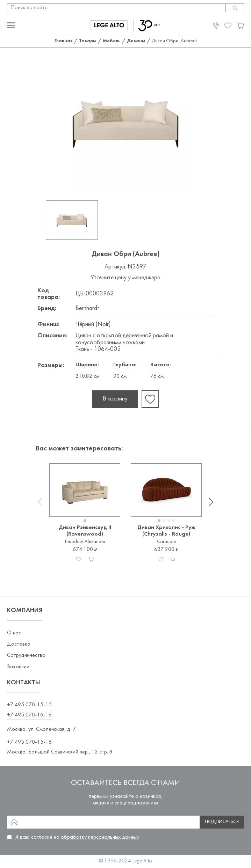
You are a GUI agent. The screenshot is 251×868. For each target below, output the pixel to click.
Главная (64, 41)
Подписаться (222, 822)
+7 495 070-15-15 (29, 705)
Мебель (112, 41)
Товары (88, 41)
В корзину (115, 399)
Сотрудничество (26, 655)
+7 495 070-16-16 (29, 715)
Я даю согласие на (77, 837)
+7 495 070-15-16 (29, 742)
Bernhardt (87, 308)
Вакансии (18, 667)
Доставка (19, 644)
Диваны (136, 41)
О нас (14, 633)
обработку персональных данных (100, 837)
